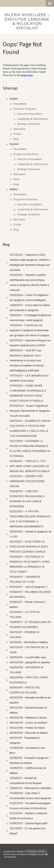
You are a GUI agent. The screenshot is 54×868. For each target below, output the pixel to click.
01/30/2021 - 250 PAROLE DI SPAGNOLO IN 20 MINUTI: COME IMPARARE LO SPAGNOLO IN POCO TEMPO (29, 564)
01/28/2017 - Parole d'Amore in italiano (27, 604)
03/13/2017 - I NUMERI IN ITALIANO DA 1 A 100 (25, 579)
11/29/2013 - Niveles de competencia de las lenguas (26, 781)
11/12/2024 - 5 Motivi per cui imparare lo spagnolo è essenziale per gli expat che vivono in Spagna (29, 330)
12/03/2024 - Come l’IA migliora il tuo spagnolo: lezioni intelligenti (29, 298)
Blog (16, 139)
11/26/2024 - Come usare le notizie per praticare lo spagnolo (30, 308)
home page (27, 75)
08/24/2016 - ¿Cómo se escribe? (28, 723)
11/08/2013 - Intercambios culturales (30, 788)
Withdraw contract (36, 851)
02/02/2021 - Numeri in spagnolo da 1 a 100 (30, 534)
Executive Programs (25, 109)
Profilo (17, 225)
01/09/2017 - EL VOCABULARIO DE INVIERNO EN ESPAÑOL (30, 625)
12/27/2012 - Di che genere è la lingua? (27, 831)
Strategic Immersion (28, 124)
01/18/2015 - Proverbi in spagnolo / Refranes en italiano (30, 760)
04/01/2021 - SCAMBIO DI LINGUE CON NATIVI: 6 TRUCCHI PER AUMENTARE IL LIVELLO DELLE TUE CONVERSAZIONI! (30, 428)
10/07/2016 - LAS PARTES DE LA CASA (29, 650)
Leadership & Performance (32, 119)
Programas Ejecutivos (26, 154)
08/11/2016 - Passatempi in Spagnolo (25, 740)
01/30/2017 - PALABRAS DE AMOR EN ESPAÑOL (30, 594)
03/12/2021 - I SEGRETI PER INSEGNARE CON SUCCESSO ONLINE (27, 481)
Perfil (16, 179)
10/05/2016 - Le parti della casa (28, 657)
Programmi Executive (25, 199)
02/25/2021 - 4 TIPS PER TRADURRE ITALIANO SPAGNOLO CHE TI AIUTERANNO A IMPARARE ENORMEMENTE (30, 519)
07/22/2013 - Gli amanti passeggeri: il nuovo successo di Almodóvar (30, 806)
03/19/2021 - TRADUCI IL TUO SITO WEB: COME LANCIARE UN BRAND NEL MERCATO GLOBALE (30, 466)
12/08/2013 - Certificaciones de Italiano (28, 771)
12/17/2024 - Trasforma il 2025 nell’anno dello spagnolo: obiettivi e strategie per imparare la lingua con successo (30, 262)
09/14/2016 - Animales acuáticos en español (30, 700)
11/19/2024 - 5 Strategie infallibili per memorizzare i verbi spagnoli (30, 318)
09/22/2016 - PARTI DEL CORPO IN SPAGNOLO (29, 680)
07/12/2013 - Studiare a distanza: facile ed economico (29, 816)
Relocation (19, 129)
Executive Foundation (29, 114)
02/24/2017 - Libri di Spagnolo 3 (28, 587)
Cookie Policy (9, 851)
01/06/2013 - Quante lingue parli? (29, 823)
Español (14, 144)
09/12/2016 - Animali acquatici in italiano (28, 710)
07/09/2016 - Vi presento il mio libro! (27, 750)
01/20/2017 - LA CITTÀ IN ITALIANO (25, 615)
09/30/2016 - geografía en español (30, 662)
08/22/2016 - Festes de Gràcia (27, 728)
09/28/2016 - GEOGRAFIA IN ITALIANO (26, 670)
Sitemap (20, 851)
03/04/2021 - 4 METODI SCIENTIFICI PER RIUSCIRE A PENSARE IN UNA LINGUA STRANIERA (27, 499)
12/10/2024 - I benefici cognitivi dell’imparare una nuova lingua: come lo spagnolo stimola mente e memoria (29, 283)
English (14, 99)
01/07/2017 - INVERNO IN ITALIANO (24, 635)
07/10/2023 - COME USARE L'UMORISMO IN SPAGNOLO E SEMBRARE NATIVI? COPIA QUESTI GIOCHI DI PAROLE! (28, 393)
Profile (17, 134)
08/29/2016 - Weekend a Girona (28, 718)
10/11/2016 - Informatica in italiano (29, 642)
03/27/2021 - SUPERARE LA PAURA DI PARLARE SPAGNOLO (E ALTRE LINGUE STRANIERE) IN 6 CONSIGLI (30, 449)
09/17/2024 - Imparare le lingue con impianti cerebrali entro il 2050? (30, 343)
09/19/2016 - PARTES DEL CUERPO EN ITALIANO (25, 690)
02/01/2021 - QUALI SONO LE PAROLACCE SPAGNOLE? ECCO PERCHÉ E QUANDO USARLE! (29, 547)
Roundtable (20, 104)
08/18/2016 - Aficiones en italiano (29, 733)
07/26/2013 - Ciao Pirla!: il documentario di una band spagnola (30, 796)
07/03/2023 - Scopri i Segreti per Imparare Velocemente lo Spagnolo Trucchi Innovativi (30, 411)
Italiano (14, 189)
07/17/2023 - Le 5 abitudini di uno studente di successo (29, 378)
